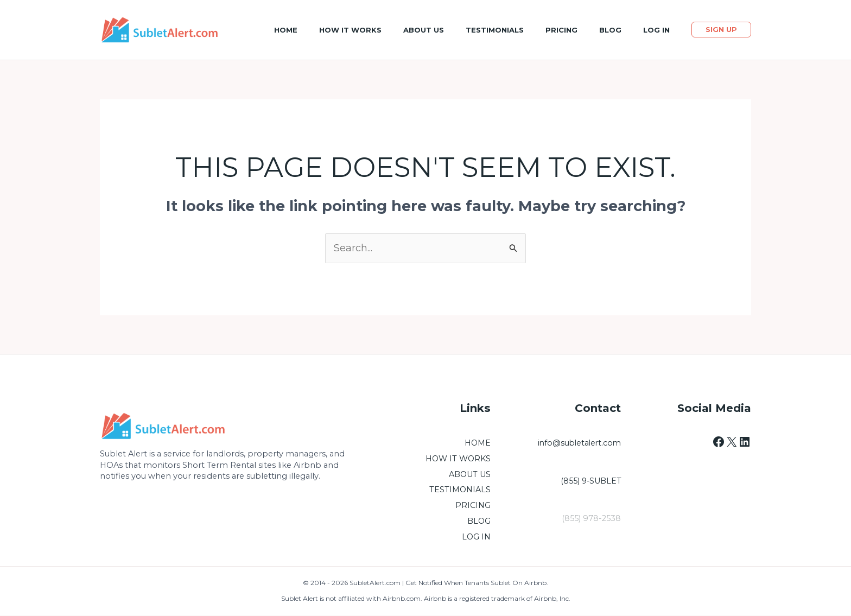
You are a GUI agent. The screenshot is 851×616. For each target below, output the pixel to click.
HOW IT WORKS (458, 459)
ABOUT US (469, 474)
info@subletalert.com (578, 443)
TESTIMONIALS (460, 490)
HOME (477, 443)
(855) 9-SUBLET (590, 481)
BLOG (479, 522)
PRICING (473, 506)
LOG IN (476, 537)
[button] (721, 30)
